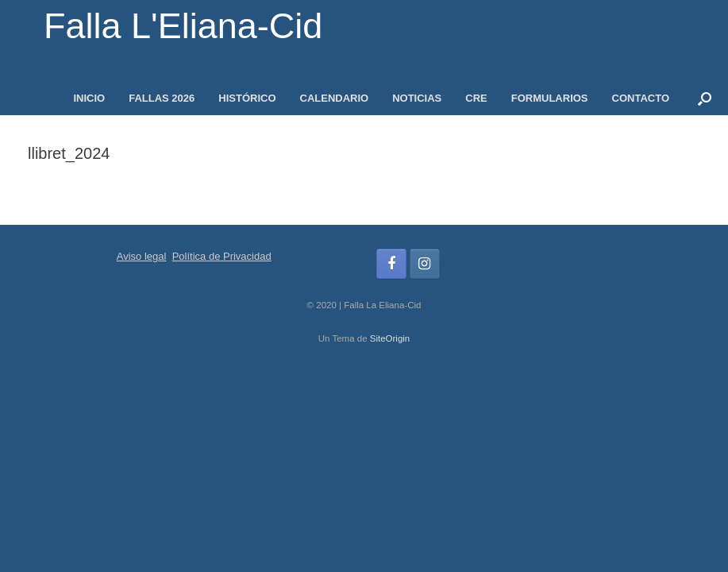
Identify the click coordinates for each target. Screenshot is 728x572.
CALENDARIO (335, 98)
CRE (476, 98)
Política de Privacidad (222, 256)
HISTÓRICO (247, 98)
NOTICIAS (417, 98)
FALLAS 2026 (162, 98)
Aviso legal (142, 256)
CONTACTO (641, 98)
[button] (705, 98)
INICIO (89, 98)
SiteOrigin (390, 338)
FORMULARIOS (550, 98)
